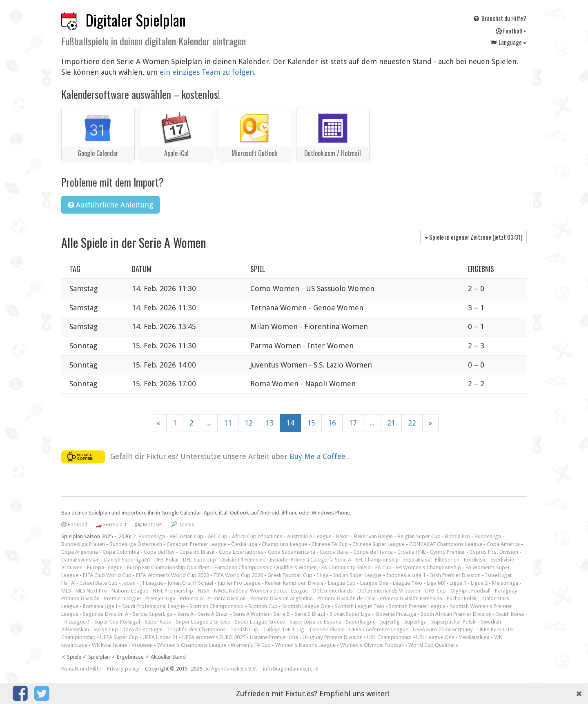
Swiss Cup (106, 629)
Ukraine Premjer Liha (274, 637)
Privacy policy (123, 669)
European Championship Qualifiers (168, 567)
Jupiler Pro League (239, 583)
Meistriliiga (505, 583)
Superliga (415, 622)
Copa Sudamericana (292, 552)
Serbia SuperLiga (153, 614)
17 (353, 423)
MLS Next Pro (91, 591)
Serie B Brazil (310, 614)
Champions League (284, 544)
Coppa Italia (334, 552)
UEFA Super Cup (119, 637)
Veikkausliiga (474, 637)
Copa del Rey (159, 552)
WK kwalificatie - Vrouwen (122, 645)
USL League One (435, 637)
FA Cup (383, 567)
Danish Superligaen (127, 560)
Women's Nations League (305, 645)
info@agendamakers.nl (291, 669)
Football (511, 31)
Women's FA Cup (251, 645)
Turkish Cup (244, 629)
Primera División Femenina (411, 598)
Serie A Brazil (213, 614)
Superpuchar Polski (454, 622)
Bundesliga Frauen (83, 544)
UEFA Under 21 (160, 637)
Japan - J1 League (143, 583)
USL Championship (389, 637)
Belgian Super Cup (419, 536)
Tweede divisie (327, 629)
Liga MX (436, 583)
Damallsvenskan (80, 560)
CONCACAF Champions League (446, 544)
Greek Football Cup (290, 575)
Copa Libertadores (241, 552)
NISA (204, 591)
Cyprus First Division (494, 552)
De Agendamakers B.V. (230, 669)
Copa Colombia (121, 552)
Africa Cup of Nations (257, 536)
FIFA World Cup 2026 (238, 575)
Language (508, 42)
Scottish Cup (263, 606)
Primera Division (227, 598)
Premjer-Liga (160, 598)
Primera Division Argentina (282, 598)
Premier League (122, 598)
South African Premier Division (456, 614)
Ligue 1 (458, 583)
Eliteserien (447, 560)
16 (332, 423)
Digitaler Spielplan (136, 20)
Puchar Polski (462, 598)
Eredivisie (475, 560)
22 (412, 423)
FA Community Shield (346, 567)
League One (374, 583)
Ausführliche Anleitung (110, 205)
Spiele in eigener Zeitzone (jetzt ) (473, 237)
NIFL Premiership (173, 591)
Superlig (390, 622)
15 (311, 423)
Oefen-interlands (333, 591)
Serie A (185, 614)
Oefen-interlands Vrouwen (389, 591)
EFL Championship (377, 560)
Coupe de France (373, 552)
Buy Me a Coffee (318, 456)
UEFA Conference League (379, 629)
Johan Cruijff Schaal (190, 583)
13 (269, 423)
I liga (323, 575)
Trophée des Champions (196, 629)
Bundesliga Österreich (136, 544)
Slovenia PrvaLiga (396, 614)
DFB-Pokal (166, 560)
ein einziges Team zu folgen (207, 72)
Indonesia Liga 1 (406, 575)
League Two (408, 583)
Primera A (192, 598)
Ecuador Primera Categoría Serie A (311, 560)
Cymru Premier (448, 552)
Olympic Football (470, 591)
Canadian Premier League (197, 544)
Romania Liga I (100, 606)
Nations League (130, 591)
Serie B (282, 614)
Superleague (361, 622)
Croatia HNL (411, 552)
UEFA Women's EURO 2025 (214, 637)
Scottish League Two (360, 606)
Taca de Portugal (143, 629)
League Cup (342, 583)
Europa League (105, 567)
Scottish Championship (217, 606)
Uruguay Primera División (333, 637)
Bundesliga (488, 536)
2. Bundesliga (149, 536)
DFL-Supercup (199, 560)
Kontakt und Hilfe (81, 669)
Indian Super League (357, 575)
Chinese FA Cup (330, 544)
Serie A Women (251, 614)
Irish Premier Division (455, 575)
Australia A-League (309, 536)
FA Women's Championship (429, 567)
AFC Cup (218, 536)
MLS (66, 591)
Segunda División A (106, 614)
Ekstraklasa (417, 560)
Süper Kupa (158, 622)
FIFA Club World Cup (107, 575)
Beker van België (373, 536)
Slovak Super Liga (350, 614)
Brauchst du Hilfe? (499, 18)
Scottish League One (306, 606)
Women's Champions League (192, 645)
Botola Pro (458, 536)
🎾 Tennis (182, 525)
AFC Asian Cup (186, 536)
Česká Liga (244, 544)
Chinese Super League (379, 544)
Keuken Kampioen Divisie (294, 583)
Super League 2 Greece (203, 622)
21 (391, 423)
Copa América (503, 544)
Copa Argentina (80, 552)
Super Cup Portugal (117, 622)
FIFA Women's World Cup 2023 (173, 575)
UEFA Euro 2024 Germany (443, 629)
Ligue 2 (479, 583)
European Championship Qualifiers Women (266, 567)
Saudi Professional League (154, 606)
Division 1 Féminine (243, 560)
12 (249, 423)
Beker (343, 536)
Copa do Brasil (197, 552)
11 (228, 423)
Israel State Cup (99, 583)
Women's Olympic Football (372, 645)
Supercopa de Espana (315, 622)
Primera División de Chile (346, 598)
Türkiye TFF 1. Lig (284, 629)
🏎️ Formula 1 (111, 525)
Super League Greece (260, 622)
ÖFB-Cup (435, 591)
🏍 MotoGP (148, 525)
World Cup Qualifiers (433, 645)
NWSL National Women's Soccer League (261, 591)
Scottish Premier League (417, 606)
